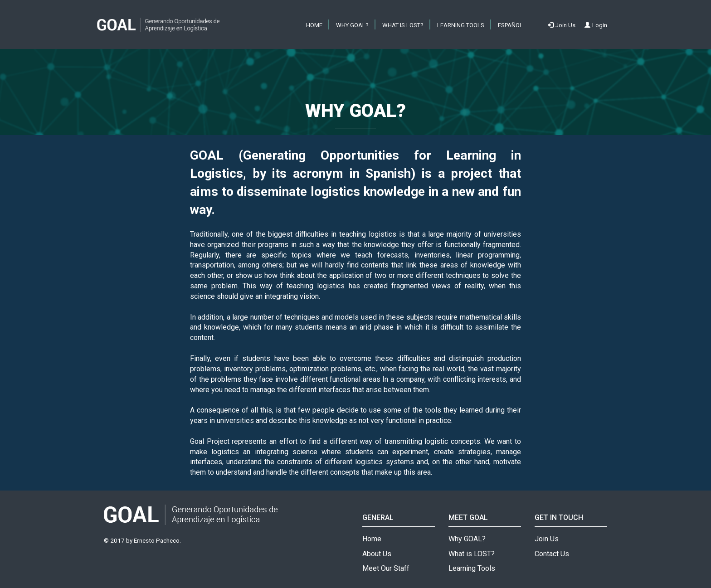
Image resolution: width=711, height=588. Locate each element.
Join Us (547, 539)
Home (372, 539)
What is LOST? (403, 25)
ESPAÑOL (510, 25)
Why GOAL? (352, 25)
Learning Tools (461, 25)
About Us (377, 554)
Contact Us (552, 554)
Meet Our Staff (386, 568)
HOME (314, 25)
